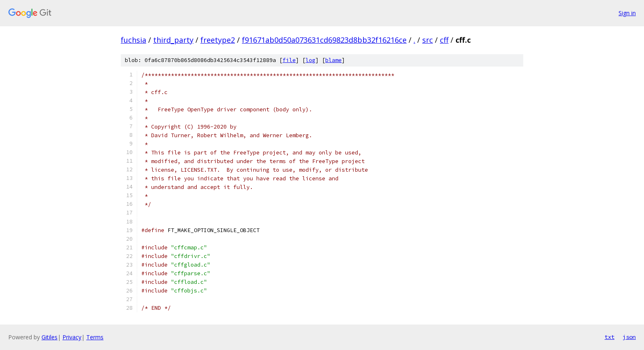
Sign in (627, 13)
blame (333, 60)
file (289, 60)
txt (609, 337)
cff (444, 40)
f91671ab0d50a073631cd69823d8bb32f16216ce (324, 40)
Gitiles (49, 337)
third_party (173, 40)
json (629, 337)
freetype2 (218, 40)
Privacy (72, 337)
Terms (95, 337)
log (310, 60)
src (428, 40)
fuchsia (133, 40)
